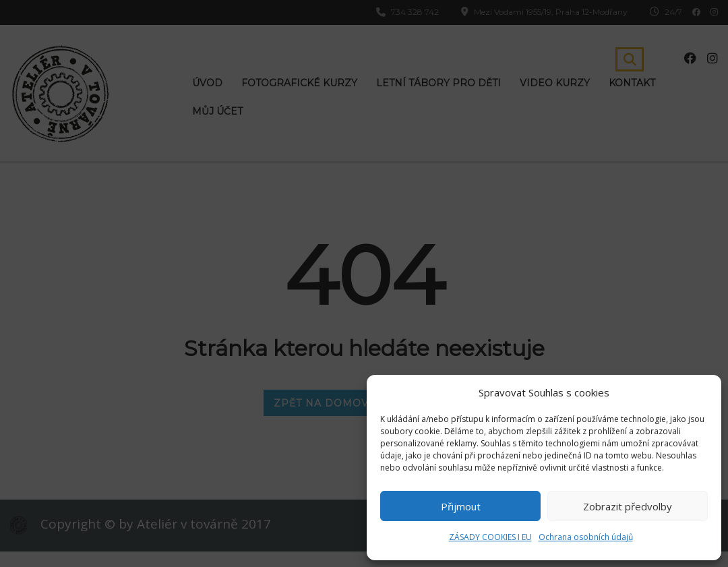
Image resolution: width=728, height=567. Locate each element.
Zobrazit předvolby (628, 506)
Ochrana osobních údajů (586, 537)
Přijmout (461, 506)
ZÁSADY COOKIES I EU (490, 537)
